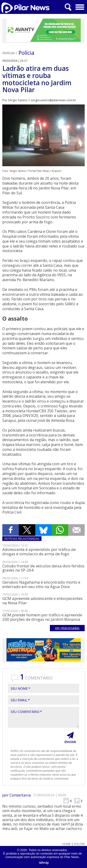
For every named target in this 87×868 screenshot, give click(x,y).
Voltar (79, 844)
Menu (79, 5)
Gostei (66, 801)
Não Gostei (77, 801)
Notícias (9, 53)
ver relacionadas (67, 628)
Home (66, 844)
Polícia (26, 53)
